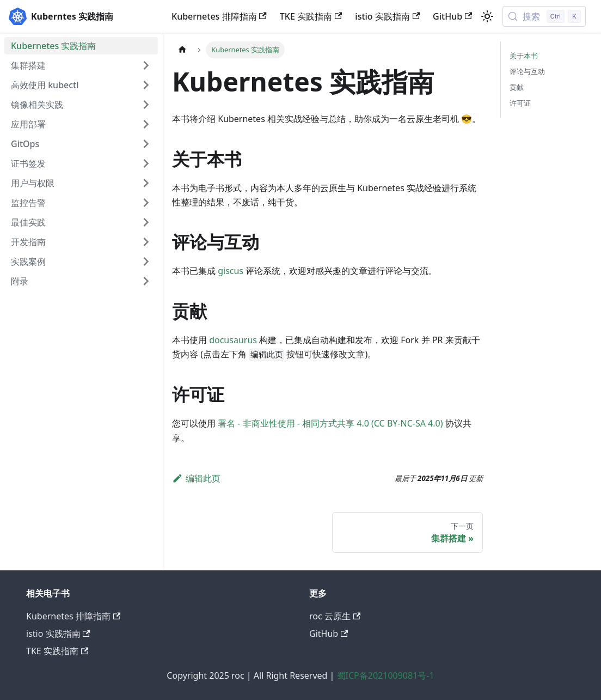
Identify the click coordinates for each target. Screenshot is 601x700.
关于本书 (524, 56)
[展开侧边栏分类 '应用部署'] (146, 124)
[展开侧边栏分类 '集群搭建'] (146, 65)
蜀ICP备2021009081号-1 (386, 675)
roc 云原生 (335, 616)
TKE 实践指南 (311, 16)
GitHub (452, 16)
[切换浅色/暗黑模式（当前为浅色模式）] (487, 16)
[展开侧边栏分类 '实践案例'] (146, 261)
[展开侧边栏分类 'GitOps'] (146, 144)
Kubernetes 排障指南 (219, 16)
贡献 (517, 87)
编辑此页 (196, 478)
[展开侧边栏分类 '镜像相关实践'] (146, 105)
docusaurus (233, 340)
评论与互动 (527, 71)
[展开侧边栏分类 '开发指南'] (146, 242)
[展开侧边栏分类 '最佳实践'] (146, 222)
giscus (231, 271)
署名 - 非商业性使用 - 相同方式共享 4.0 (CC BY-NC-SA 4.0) (330, 423)
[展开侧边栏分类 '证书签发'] (146, 163)
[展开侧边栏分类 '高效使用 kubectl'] (146, 85)
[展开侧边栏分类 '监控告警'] (146, 203)
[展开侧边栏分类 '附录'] (146, 281)
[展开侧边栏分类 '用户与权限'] (146, 183)
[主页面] (182, 50)
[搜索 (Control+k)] (544, 16)
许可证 (520, 103)
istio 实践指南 (387, 16)
